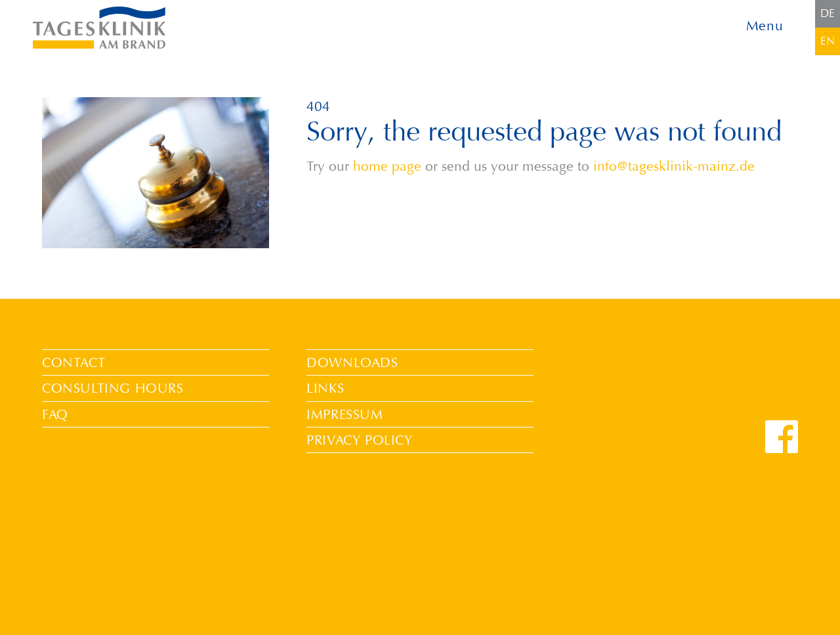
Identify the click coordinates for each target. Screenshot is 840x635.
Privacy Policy (359, 440)
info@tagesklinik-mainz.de (674, 166)
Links (325, 388)
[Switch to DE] (828, 14)
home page (387, 166)
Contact (73, 362)
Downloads (352, 362)
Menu (765, 26)
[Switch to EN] (828, 41)
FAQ (55, 414)
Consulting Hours (113, 388)
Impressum (345, 414)
